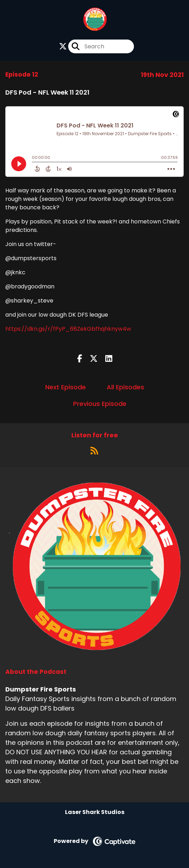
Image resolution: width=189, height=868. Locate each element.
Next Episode (66, 387)
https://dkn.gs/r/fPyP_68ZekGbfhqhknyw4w (68, 329)
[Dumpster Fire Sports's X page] (63, 46)
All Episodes (125, 387)
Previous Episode (100, 404)
